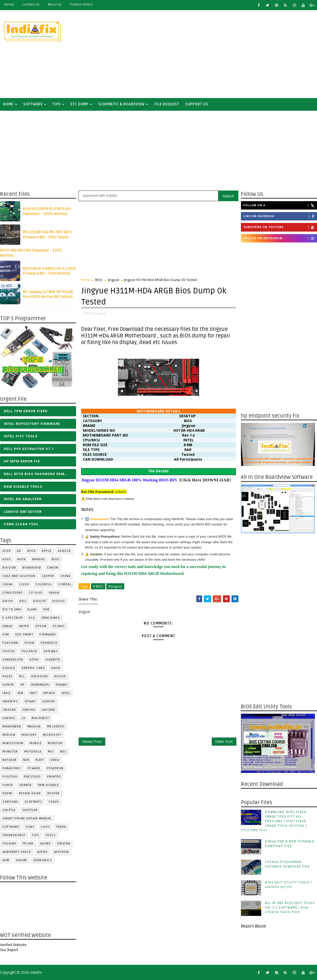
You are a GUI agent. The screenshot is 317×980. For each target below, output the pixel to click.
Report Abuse (253, 926)
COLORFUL (44, 584)
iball (7, 693)
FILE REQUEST (167, 104)
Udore (46, 844)
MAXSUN (34, 727)
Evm (6, 635)
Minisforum (13, 743)
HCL (22, 676)
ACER (7, 551)
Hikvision (40, 676)
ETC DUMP (80, 104)
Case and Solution (19, 576)
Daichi (8, 601)
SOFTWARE (33, 104)
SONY (30, 827)
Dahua (54, 593)
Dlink (32, 609)
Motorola (33, 752)
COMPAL (65, 584)
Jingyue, (101, 313)
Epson (41, 626)
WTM (6, 860)
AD (19, 551)
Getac (34, 660)
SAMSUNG (10, 802)
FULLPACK (29, 651)
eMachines (51, 618)
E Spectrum (13, 618)
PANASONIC (12, 768)
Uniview (64, 844)
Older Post (224, 741)
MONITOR (55, 743)
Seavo (54, 802)
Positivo (10, 777)
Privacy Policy (81, 4)
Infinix (49, 693)
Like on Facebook (280, 216)
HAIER (56, 668)
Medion (9, 735)
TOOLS (51, 835)
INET (33, 693)
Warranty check (17, 852)
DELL (23, 601)
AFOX (31, 551)
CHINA (66, 576)
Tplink (28, 844)
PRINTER (54, 777)
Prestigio (32, 777)
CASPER (48, 576)
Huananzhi (40, 685)
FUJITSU (9, 651)
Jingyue (29, 710)
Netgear (10, 760)
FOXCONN (10, 643)
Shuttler (30, 810)
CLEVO (24, 584)
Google (9, 668)
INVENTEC (10, 701)
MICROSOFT (52, 735)
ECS (32, 618)
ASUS (7, 559)
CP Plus (36, 593)
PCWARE (34, 768)
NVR (26, 760)
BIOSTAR (9, 568)
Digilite (40, 601)
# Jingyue (115, 586)
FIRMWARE (48, 635)
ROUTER (54, 793)
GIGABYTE (53, 660)
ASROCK (65, 551)
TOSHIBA (9, 844)
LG (23, 718)
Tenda (61, 827)
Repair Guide (30, 793)
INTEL (66, 693)
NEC (63, 752)
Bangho (39, 559)
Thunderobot (14, 835)
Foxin (30, 643)
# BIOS (98, 586)
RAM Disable (49, 785)
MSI (51, 752)
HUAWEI (62, 685)
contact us (31, 4)
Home (9, 4)
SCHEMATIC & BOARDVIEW (121, 104)
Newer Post (92, 741)
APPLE (47, 551)
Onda (55, 760)
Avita (22, 559)
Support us (197, 104)
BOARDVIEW (32, 568)
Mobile (36, 743)
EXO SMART (24, 635)
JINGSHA (9, 710)
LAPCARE (49, 710)
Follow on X (280, 205)
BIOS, (90, 313)
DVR (47, 609)
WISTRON (62, 852)
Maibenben (12, 727)
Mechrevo (56, 727)
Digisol (59, 601)
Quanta (25, 785)
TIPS (57, 104)
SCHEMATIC (34, 802)
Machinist (40, 718)
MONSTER (10, 752)
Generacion (13, 660)
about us (55, 4)
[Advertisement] (224, 54)
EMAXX (8, 626)
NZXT (40, 760)
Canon (53, 568)
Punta (8, 785)
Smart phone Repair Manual (27, 818)
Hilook (60, 676)
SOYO (45, 827)
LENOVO (9, 718)
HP (23, 685)
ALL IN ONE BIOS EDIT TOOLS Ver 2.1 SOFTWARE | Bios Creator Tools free (290, 908)
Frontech (49, 643)
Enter (24, 626)
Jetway (30, 701)
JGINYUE (49, 701)
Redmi (8, 793)
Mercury (29, 735)
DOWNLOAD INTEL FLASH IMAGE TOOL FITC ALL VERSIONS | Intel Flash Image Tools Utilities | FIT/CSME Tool (274, 821)
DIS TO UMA (12, 609)
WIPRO (43, 852)
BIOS (56, 559)
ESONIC (59, 626)
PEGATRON (55, 768)
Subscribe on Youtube (280, 227)
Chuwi (8, 584)
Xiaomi (22, 860)
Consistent (13, 593)
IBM (21, 693)
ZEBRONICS (43, 860)
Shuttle (9, 810)
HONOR (8, 685)
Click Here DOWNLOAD (205, 480)
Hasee (8, 676)
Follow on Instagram (280, 238)
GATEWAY (51, 651)
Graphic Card (33, 668)
